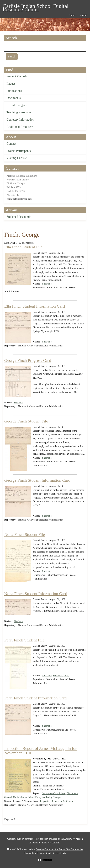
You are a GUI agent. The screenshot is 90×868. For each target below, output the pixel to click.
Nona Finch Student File (25, 534)
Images (11, 84)
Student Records (17, 76)
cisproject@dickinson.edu (19, 199)
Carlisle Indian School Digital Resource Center (36, 7)
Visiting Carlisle (17, 158)
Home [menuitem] (72, 15)
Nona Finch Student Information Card (36, 594)
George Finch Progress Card (28, 360)
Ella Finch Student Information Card (35, 306)
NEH (44, 843)
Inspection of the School (54, 793)
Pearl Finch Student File (24, 640)
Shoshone (47, 284)
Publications (14, 91)
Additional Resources (20, 127)
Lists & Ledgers (17, 105)
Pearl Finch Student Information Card (36, 698)
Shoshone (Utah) (61, 676)
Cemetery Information (20, 120)
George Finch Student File (26, 421)
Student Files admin (19, 217)
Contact (11, 144)
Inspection (45, 801)
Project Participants (19, 151)
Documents (14, 98)
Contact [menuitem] (84, 15)
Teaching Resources (19, 112)
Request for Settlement (62, 801)
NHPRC (56, 843)
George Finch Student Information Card (37, 480)
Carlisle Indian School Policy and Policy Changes (37, 797)
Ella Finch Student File (23, 247)
